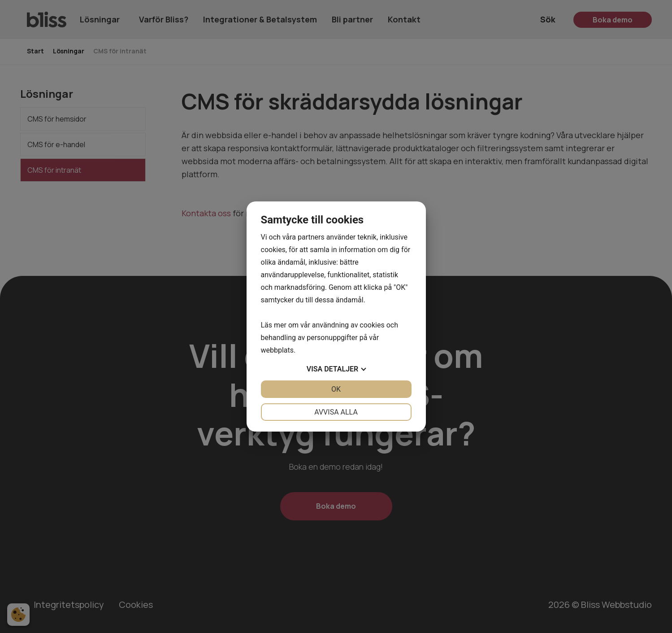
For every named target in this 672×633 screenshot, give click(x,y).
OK (336, 389)
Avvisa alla (336, 412)
